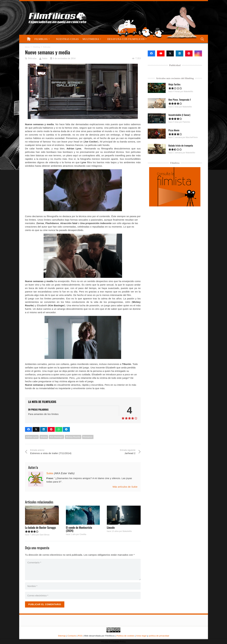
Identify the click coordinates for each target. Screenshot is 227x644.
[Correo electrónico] (83, 595)
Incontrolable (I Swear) (179, 115)
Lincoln (111, 527)
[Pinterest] (189, 53)
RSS (80, 636)
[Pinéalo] (51, 429)
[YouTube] (161, 53)
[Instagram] (198, 53)
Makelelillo (127, 531)
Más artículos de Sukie (125, 487)
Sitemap (62, 636)
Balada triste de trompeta (181, 145)
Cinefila (83, 534)
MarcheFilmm (192, 137)
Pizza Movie (174, 130)
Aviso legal (141, 636)
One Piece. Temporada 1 (180, 100)
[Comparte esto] (29, 429)
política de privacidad (159, 636)
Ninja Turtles (174, 84)
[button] (49, 39)
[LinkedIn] (179, 53)
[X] (170, 53)
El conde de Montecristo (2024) (79, 529)
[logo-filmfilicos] (58, 18)
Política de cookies (126, 636)
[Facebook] (151, 53)
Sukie (45, 58)
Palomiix (186, 122)
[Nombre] (83, 586)
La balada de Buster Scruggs (40, 527)
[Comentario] (83, 570)
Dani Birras (45, 535)
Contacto (72, 636)
